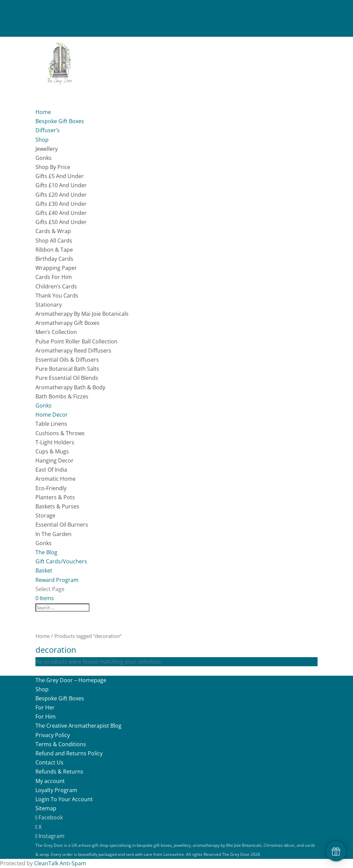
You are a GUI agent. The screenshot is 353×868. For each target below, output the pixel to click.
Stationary (49, 305)
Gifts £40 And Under (61, 213)
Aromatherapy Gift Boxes (67, 323)
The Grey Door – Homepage (71, 680)
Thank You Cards (57, 296)
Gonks (44, 158)
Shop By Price (53, 167)
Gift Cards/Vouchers (61, 561)
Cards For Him (54, 277)
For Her (45, 707)
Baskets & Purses (57, 506)
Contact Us (49, 762)
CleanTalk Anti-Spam (60, 863)
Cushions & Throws (60, 433)
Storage (45, 515)
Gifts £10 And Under (61, 185)
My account (50, 781)
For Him (46, 717)
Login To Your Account (64, 799)
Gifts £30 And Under (61, 204)
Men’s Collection (56, 332)
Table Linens (51, 424)
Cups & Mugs (52, 451)
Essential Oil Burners (62, 525)
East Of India (51, 470)
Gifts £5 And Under (60, 176)
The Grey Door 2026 (241, 854)
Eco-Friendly (51, 488)
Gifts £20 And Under (61, 195)
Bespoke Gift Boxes (60, 121)
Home (43, 636)
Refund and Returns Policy (69, 753)
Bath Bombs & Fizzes (62, 396)
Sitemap (46, 808)
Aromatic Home (56, 479)
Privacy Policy (53, 735)
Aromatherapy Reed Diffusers (73, 351)
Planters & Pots (55, 497)
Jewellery (47, 149)
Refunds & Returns (59, 772)
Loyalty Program (56, 790)
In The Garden (53, 534)
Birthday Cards (54, 259)
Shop (42, 689)
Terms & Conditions (61, 744)
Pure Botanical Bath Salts (67, 369)
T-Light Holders (55, 442)
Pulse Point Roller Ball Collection (76, 341)
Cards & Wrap (53, 231)
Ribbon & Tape (54, 250)
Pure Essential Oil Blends (67, 378)
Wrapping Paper (56, 268)
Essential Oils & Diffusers (67, 360)
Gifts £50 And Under (61, 222)
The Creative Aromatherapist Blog (78, 726)
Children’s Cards (56, 286)
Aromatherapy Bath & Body (70, 387)
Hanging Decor (55, 460)
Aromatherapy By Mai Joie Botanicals (82, 314)
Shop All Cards (54, 241)
